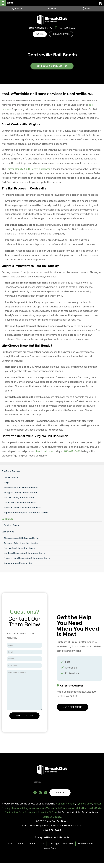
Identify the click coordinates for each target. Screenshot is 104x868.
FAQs (6, 483)
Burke (98, 808)
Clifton (53, 812)
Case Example (11, 478)
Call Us (17, 9)
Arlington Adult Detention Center (21, 543)
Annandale (75, 808)
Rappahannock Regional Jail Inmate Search (26, 513)
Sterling (6, 808)
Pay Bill (40, 34)
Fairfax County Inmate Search (19, 498)
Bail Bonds (7, 519)
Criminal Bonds (11, 525)
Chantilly (43, 812)
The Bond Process (11, 471)
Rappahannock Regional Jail (18, 563)
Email (52, 9)
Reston (97, 804)
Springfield (31, 812)
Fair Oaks (19, 812)
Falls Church (62, 808)
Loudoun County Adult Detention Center (25, 553)
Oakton (9, 812)
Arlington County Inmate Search (20, 493)
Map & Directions (73, 707)
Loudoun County (52, 817)
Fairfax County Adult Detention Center (28, 169)
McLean (60, 804)
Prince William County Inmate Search (22, 508)
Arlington (27, 808)
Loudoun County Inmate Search (20, 503)
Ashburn (16, 808)
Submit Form (25, 715)
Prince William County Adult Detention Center (27, 558)
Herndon (70, 804)
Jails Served (8, 532)
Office (87, 9)
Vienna (50, 808)
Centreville (88, 808)
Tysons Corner (84, 804)
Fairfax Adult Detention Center (20, 548)
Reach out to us (44, 451)
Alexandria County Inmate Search (21, 488)
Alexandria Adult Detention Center (21, 538)
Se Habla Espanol (61, 34)
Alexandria (39, 808)
